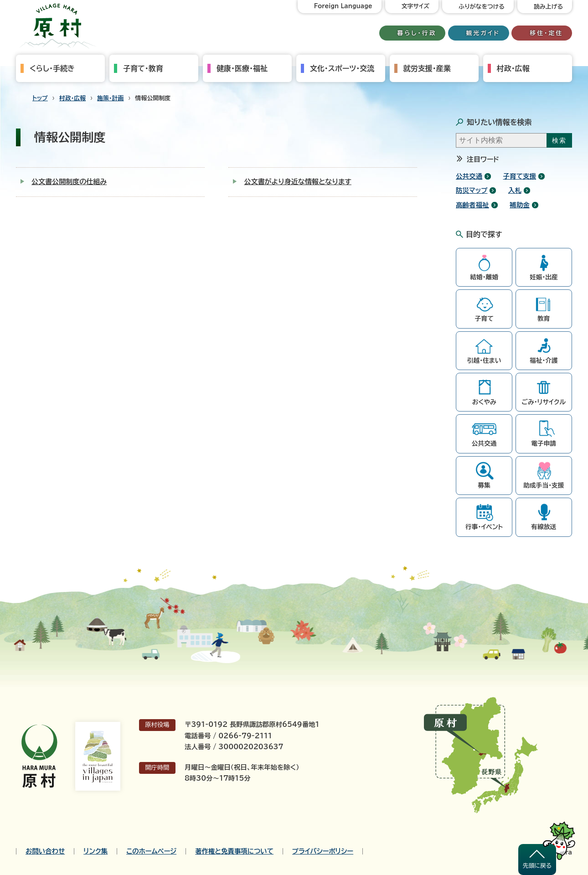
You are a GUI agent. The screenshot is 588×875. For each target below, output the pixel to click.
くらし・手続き (52, 68)
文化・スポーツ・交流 (342, 68)
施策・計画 (110, 98)
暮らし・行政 (417, 33)
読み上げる (548, 7)
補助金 (520, 205)
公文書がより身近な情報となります (298, 182)
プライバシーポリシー (323, 851)
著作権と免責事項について (234, 851)
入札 (515, 190)
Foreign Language (343, 6)
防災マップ (472, 190)
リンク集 (95, 851)
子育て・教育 (143, 68)
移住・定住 (546, 33)
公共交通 (469, 176)
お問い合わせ (45, 851)
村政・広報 (513, 68)
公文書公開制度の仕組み (69, 182)
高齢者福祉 (472, 205)
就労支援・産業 (427, 68)
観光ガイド (483, 33)
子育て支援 (520, 176)
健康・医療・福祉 (242, 68)
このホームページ (151, 851)
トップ (40, 98)
